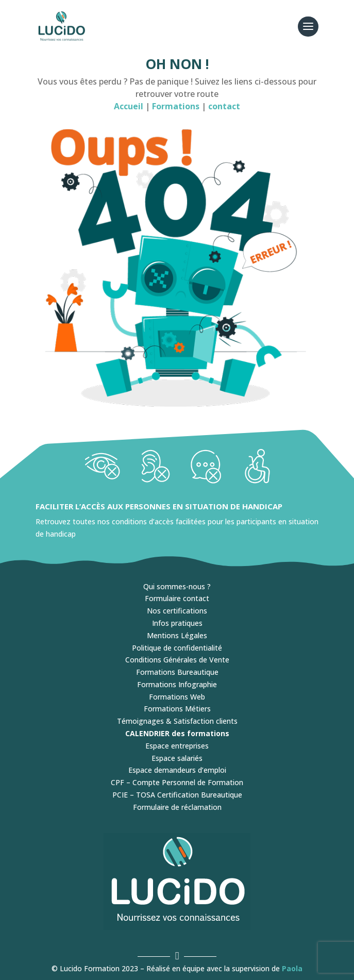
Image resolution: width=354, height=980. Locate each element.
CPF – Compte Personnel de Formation (177, 782)
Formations (177, 106)
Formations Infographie (177, 684)
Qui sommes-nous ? (177, 586)
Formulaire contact (177, 598)
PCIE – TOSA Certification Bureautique (177, 795)
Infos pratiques (177, 623)
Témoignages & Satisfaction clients (177, 721)
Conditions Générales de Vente (177, 660)
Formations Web (177, 697)
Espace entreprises (177, 746)
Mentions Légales (177, 635)
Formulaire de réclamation (177, 807)
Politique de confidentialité (177, 648)
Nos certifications (177, 611)
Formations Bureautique (177, 672)
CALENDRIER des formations (177, 733)
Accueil (129, 106)
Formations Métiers (177, 709)
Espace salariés (177, 758)
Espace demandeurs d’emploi (177, 770)
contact (224, 106)
